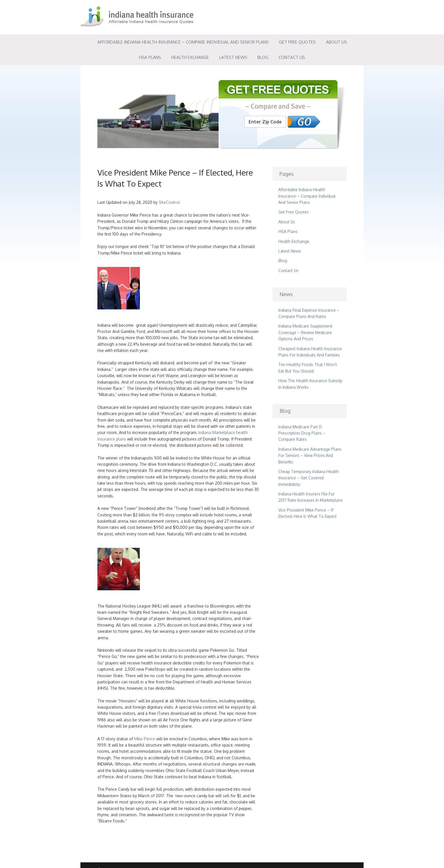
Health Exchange (190, 57)
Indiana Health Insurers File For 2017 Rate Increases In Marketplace (310, 497)
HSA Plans (150, 57)
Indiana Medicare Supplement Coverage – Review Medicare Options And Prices (305, 332)
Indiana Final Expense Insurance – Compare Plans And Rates (309, 313)
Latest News (233, 57)
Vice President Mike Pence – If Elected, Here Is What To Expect (308, 513)
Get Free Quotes (297, 42)
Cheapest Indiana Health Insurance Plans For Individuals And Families (310, 352)
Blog (263, 57)
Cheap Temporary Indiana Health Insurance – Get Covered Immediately (309, 478)
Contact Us (292, 57)
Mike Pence (145, 739)
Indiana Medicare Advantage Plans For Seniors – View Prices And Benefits (310, 456)
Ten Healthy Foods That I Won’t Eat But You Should (308, 368)
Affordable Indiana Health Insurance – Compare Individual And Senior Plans (183, 42)
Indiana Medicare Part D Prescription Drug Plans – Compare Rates (302, 433)
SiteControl (169, 202)
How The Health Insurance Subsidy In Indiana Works (310, 384)
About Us (336, 42)
